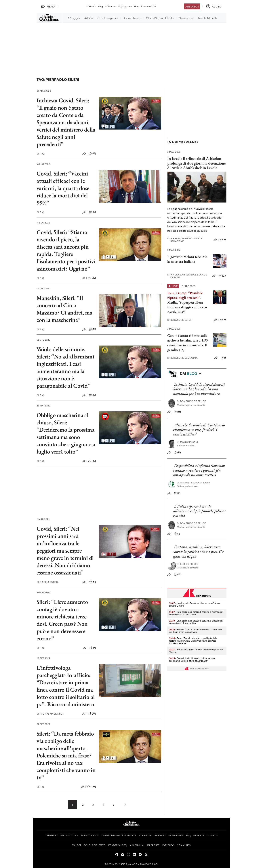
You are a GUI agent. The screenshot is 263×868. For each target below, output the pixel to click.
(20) (92, 278)
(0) (223, 240)
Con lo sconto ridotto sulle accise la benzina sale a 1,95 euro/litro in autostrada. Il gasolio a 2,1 (188, 343)
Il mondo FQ (149, 6)
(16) (177, 412)
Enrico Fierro (188, 564)
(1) (224, 358)
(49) (92, 461)
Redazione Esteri (180, 320)
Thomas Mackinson (50, 714)
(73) (92, 714)
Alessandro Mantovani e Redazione (185, 240)
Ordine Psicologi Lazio (194, 483)
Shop (136, 6)
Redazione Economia (182, 358)
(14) (177, 453)
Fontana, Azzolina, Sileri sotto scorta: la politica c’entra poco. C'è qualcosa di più (198, 551)
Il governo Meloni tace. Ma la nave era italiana (187, 259)
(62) (178, 574)
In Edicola (91, 6)
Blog (101, 6)
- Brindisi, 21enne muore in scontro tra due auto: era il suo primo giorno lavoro (196, 631)
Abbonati (192, 6)
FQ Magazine (125, 6)
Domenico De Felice (191, 401)
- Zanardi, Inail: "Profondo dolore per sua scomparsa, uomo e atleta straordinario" (192, 660)
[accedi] (214, 6)
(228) (92, 787)
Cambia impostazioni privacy (119, 835)
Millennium (111, 6)
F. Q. (41, 154)
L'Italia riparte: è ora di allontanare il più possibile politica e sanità (199, 511)
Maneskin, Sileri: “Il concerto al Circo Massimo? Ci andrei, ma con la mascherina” (64, 309)
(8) (93, 648)
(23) (223, 276)
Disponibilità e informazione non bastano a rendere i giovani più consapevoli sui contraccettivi (199, 470)
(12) (92, 212)
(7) (177, 534)
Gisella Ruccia (47, 582)
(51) (92, 582)
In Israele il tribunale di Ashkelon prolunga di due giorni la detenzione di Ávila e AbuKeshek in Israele (197, 163)
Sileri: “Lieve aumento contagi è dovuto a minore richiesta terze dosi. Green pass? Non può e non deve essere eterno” (62, 620)
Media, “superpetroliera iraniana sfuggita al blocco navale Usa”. (187, 307)
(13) (92, 395)
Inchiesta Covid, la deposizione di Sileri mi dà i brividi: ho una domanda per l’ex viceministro (199, 389)
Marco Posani (187, 442)
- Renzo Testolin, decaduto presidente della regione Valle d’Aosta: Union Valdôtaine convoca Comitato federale (193, 641)
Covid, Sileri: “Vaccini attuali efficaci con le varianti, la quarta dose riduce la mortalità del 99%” (63, 188)
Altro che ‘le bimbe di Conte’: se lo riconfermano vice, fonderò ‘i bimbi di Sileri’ (199, 430)
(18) (92, 154)
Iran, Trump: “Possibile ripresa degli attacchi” (185, 295)
